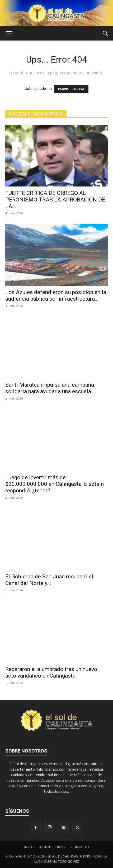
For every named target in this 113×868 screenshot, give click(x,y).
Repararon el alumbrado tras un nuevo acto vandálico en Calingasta (51, 672)
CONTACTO (80, 847)
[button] (9, 33)
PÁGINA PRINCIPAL (71, 89)
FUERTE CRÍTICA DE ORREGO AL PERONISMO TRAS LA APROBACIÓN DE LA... (55, 200)
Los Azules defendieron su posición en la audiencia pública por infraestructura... (56, 296)
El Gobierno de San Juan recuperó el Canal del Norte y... (49, 580)
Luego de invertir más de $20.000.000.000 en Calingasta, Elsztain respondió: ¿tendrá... (55, 484)
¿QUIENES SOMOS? (53, 847)
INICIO (29, 847)
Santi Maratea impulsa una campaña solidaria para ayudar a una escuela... (50, 388)
